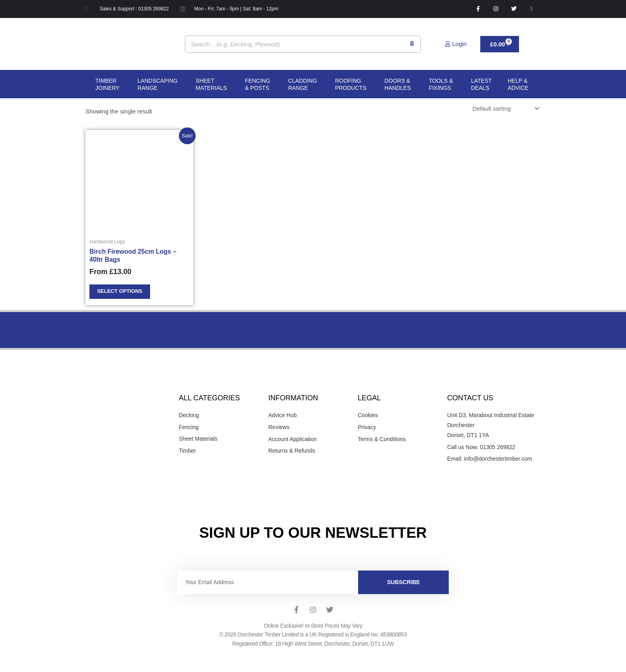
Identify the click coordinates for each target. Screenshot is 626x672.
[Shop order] (505, 109)
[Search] (412, 44)
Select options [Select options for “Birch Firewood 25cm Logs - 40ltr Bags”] (120, 292)
